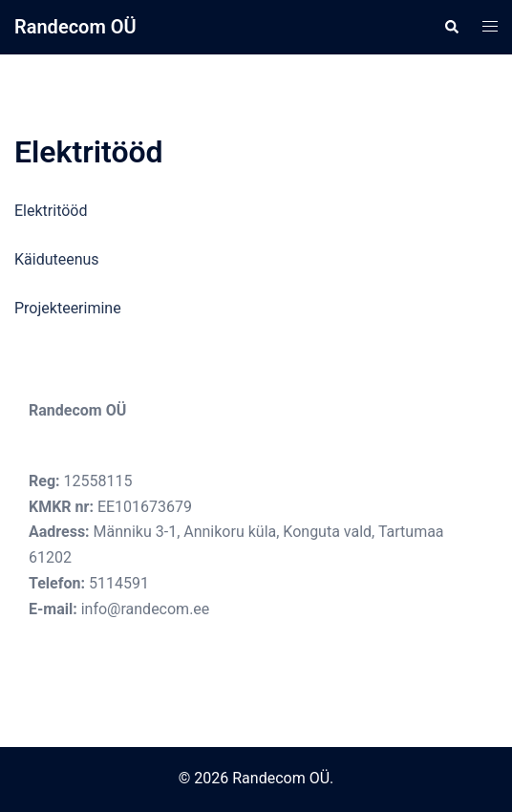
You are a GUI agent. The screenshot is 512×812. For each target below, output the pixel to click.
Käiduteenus (57, 259)
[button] (451, 27)
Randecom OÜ (75, 27)
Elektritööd (51, 211)
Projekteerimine (68, 308)
